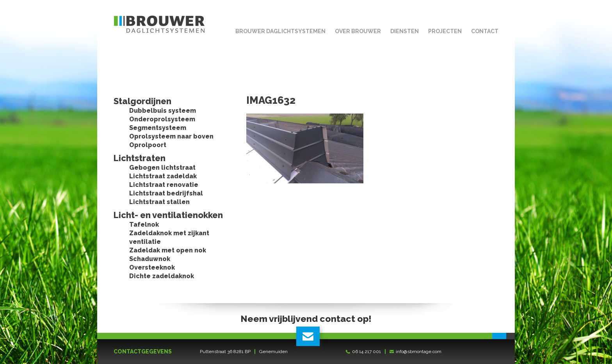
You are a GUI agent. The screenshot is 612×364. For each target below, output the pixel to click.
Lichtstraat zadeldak (163, 176)
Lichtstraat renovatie (164, 185)
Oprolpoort (148, 145)
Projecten (445, 31)
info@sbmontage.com (419, 352)
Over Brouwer (358, 31)
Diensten (405, 31)
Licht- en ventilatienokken (168, 215)
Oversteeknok (152, 267)
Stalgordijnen (142, 101)
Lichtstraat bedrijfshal (166, 193)
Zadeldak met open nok (168, 250)
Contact (485, 31)
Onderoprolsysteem (162, 119)
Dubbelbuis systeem (163, 111)
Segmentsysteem (158, 128)
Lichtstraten (140, 158)
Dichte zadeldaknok (162, 276)
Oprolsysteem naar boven (171, 136)
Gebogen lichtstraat (162, 168)
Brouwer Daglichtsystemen (280, 31)
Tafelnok (144, 225)
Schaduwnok (150, 259)
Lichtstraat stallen (159, 202)
